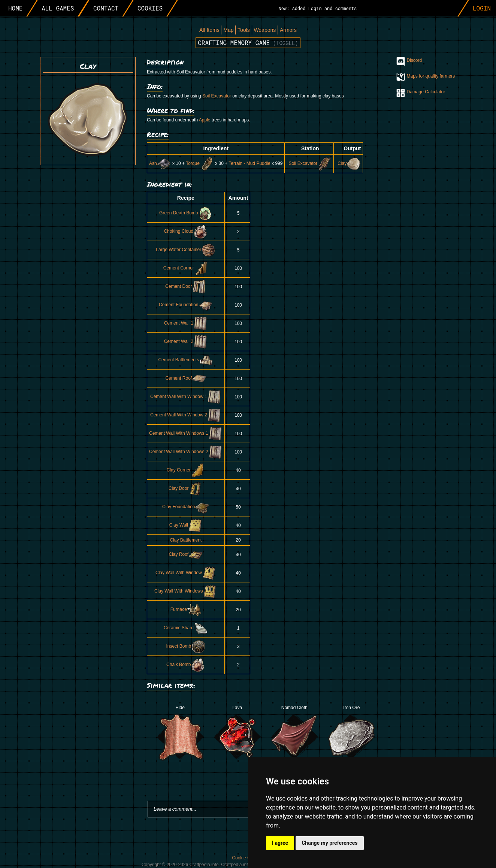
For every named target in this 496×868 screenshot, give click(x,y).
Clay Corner (186, 470)
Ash (160, 163)
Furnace (186, 609)
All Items (209, 30)
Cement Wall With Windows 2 (186, 452)
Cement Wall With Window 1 (186, 397)
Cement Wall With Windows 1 (186, 433)
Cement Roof (186, 378)
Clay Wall (186, 525)
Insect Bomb (186, 646)
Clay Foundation (186, 507)
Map (228, 30)
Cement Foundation (186, 305)
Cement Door (186, 286)
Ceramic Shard (186, 628)
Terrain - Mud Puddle (249, 163)
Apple (205, 120)
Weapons (265, 30)
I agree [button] (280, 843)
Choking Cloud (186, 231)
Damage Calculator (426, 92)
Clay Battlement (186, 540)
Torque (200, 163)
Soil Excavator (217, 96)
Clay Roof (186, 554)
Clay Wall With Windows (186, 591)
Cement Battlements (186, 360)
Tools (244, 30)
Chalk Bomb (186, 664)
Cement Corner (186, 268)
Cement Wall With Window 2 (186, 415)
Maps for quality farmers (431, 76)
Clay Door (186, 488)
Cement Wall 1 (186, 323)
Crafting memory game (248, 43)
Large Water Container (186, 250)
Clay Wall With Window (186, 573)
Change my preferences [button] (329, 843)
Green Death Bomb (186, 213)
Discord (415, 60)
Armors (288, 30)
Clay (349, 163)
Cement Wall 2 (186, 341)
